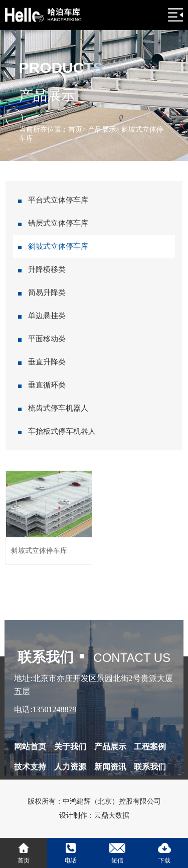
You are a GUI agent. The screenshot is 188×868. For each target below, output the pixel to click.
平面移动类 (47, 339)
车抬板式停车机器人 (62, 431)
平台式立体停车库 (58, 200)
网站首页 (30, 747)
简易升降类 (47, 293)
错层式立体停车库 (58, 223)
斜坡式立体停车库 (58, 246)
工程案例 (150, 747)
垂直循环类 (47, 385)
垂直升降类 (47, 362)
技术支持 (30, 767)
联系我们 (150, 767)
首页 (75, 129)
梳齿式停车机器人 (58, 408)
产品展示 (102, 129)
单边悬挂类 (47, 316)
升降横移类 (47, 269)
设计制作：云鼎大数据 (94, 815)
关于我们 (70, 747)
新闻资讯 (110, 767)
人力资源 (70, 767)
